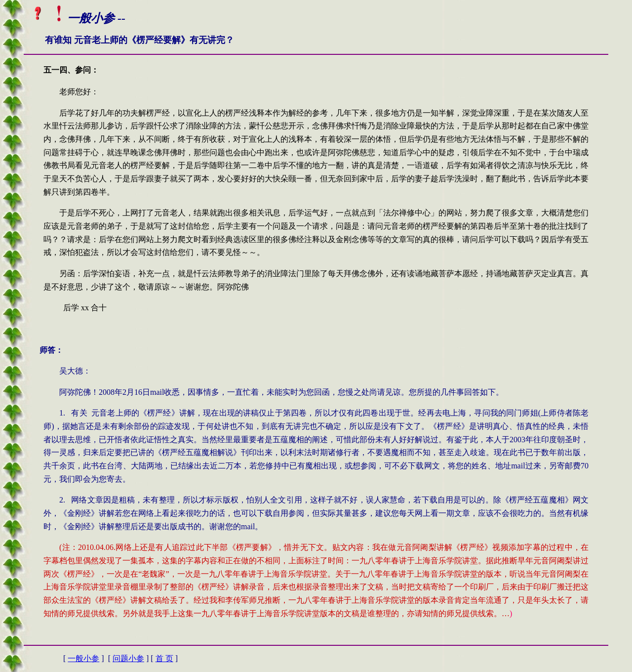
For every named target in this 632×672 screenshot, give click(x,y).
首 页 (164, 658)
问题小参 (128, 658)
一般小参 (83, 658)
